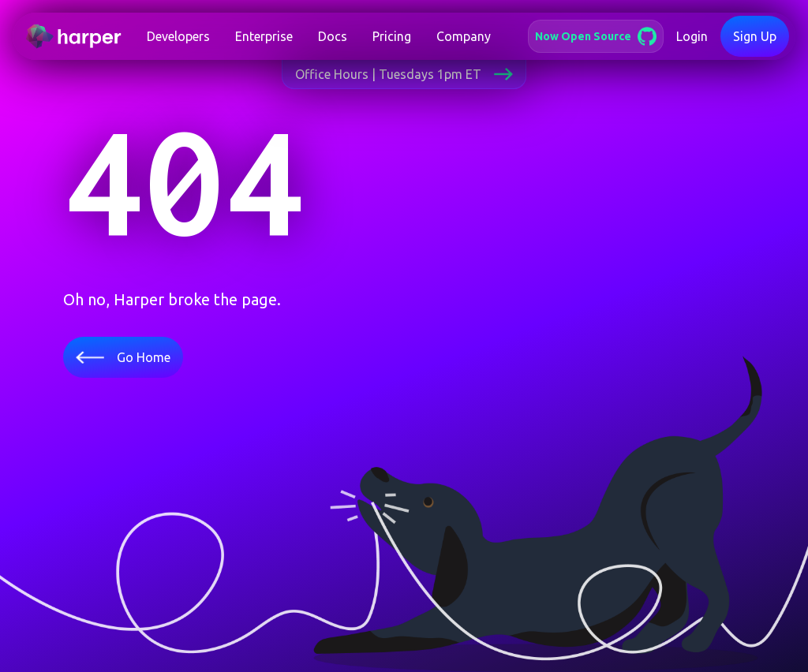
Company (464, 36)
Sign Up (755, 36)
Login (692, 36)
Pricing (392, 36)
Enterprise (264, 36)
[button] (178, 36)
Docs (333, 36)
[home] (80, 36)
